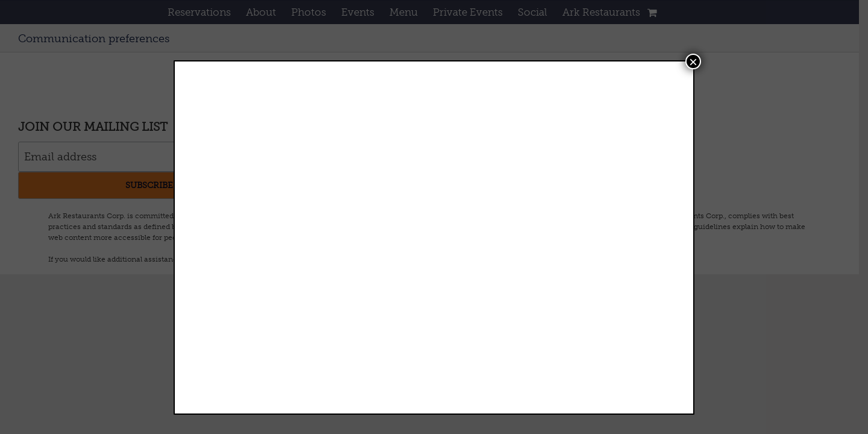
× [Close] (693, 61)
